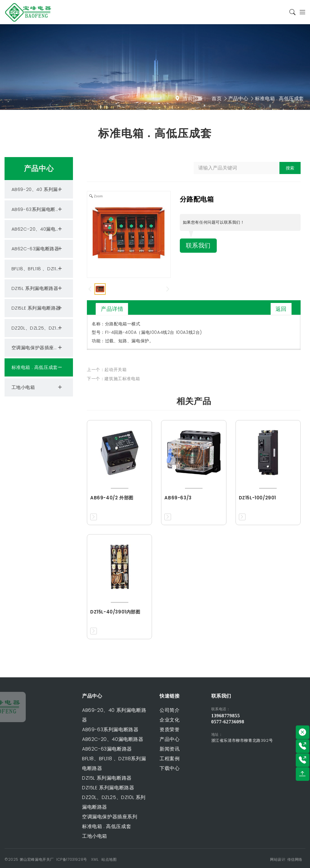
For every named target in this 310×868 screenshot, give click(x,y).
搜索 (290, 168)
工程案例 (127, 759)
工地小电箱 (38, 387)
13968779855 (260, 716)
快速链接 (127, 696)
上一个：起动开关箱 (107, 370)
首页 (217, 99)
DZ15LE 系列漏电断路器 (38, 308)
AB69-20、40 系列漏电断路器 (42, 189)
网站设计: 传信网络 (286, 859)
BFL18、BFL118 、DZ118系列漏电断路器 (42, 269)
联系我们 (198, 246)
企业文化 (127, 720)
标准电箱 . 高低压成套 (279, 99)
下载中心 (127, 768)
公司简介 (127, 710)
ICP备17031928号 (72, 859)
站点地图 (109, 859)
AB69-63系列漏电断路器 (38, 209)
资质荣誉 (127, 730)
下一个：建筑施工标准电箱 (113, 379)
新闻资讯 (127, 749)
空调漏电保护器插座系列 (38, 348)
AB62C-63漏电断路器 (38, 249)
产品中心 (238, 99)
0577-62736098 (262, 722)
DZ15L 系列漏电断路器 (38, 288)
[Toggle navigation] (301, 12)
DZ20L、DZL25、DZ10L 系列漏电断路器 (42, 328)
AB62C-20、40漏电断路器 (41, 229)
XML (95, 859)
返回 (281, 309)
